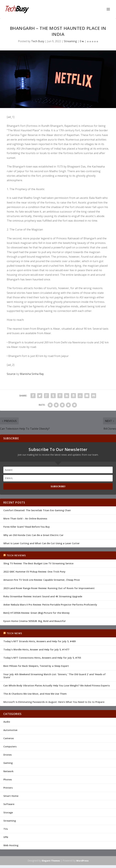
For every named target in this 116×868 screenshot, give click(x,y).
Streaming (70, 41)
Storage (8, 812)
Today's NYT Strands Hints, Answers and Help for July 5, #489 (39, 641)
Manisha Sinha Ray (32, 374)
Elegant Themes (51, 861)
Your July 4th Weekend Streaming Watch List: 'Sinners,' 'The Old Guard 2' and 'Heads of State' (54, 676)
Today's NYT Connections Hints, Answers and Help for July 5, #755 (42, 658)
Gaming (8, 763)
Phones (8, 779)
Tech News (14, 633)
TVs (6, 829)
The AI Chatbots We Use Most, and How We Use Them (35, 694)
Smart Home (11, 796)
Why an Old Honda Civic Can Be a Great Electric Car (33, 535)
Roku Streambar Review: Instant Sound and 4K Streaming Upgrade (43, 596)
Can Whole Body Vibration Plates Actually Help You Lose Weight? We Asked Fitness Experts (57, 686)
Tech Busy (38, 41)
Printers (8, 788)
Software (9, 804)
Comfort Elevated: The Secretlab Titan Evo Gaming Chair (37, 510)
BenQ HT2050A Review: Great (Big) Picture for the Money (37, 613)
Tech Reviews (16, 555)
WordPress (82, 861)
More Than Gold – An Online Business (25, 519)
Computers (10, 746)
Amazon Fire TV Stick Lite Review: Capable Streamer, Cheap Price (42, 580)
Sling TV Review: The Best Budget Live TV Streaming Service (38, 563)
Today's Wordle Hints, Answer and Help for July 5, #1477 (36, 649)
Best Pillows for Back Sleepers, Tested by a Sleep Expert (36, 666)
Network (8, 771)
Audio (7, 722)
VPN (6, 837)
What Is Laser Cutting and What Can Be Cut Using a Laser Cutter (42, 543)
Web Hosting (11, 845)
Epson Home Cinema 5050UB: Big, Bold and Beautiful (34, 621)
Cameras (9, 738)
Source (11, 374)
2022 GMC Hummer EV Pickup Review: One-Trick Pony (34, 572)
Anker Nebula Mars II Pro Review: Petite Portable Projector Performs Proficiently (50, 605)
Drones (7, 755)
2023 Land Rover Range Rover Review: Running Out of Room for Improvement (49, 588)
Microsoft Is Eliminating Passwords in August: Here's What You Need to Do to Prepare (54, 702)
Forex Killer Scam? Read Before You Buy (27, 527)
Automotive (10, 730)
